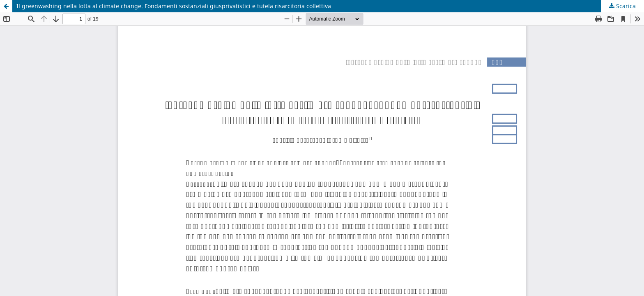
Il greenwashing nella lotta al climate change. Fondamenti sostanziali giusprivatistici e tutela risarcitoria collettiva (174, 6)
